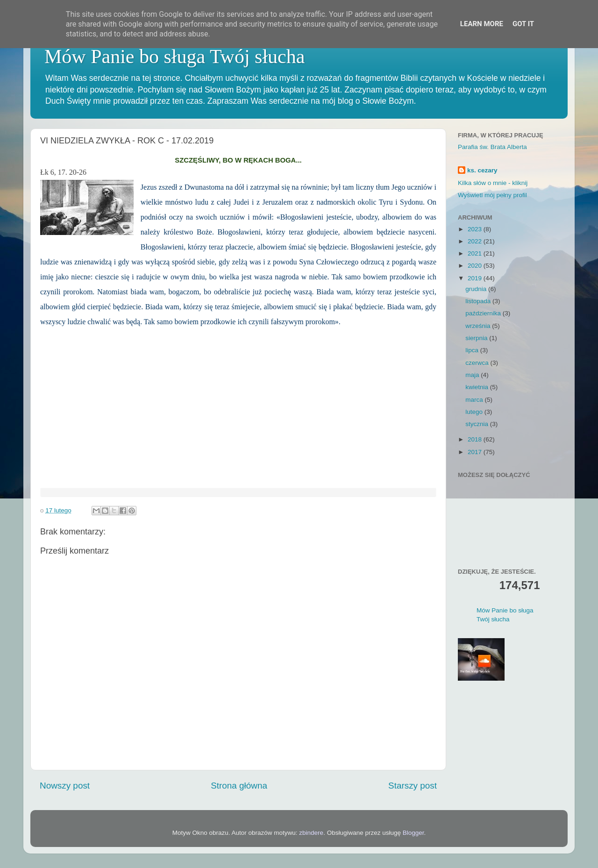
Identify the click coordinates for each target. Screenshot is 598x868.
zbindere (311, 833)
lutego (475, 412)
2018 (476, 439)
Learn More (482, 24)
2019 (476, 278)
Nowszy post (65, 786)
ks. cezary (482, 170)
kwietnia (478, 387)
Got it (523, 24)
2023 (476, 229)
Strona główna (239, 786)
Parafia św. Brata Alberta (492, 147)
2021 (476, 253)
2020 (476, 266)
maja (473, 375)
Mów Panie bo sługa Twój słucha (174, 57)
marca (475, 400)
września (479, 326)
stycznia (478, 424)
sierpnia (477, 338)
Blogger (413, 833)
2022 (476, 241)
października (484, 313)
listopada (479, 301)
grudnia (477, 289)
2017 (476, 452)
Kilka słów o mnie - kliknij (493, 183)
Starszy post (413, 786)
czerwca (478, 363)
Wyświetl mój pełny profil (492, 195)
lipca (473, 350)
